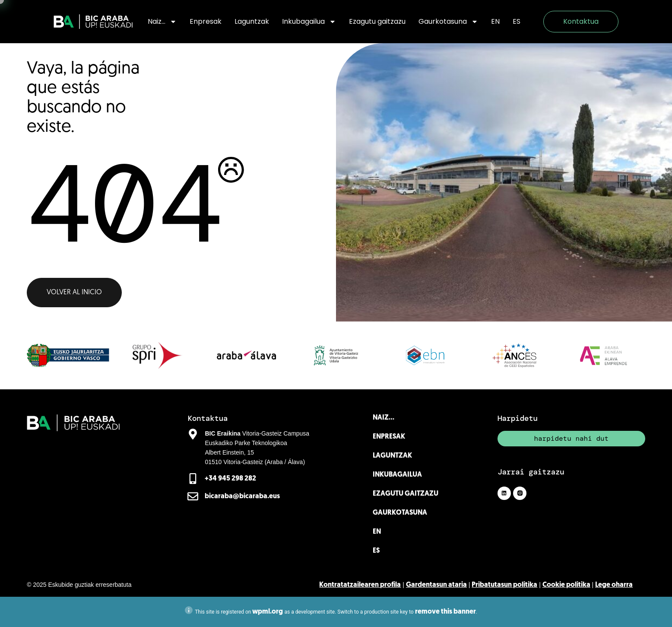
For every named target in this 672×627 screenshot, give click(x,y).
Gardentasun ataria (436, 585)
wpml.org (268, 612)
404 (124, 204)
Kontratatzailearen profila (360, 585)
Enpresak (206, 21)
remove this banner (445, 612)
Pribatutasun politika (504, 585)
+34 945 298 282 (230, 479)
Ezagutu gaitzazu (377, 21)
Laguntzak (252, 21)
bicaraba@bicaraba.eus (242, 497)
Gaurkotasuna (448, 22)
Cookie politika (566, 585)
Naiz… (162, 22)
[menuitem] (495, 22)
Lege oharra (614, 585)
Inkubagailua (309, 22)
